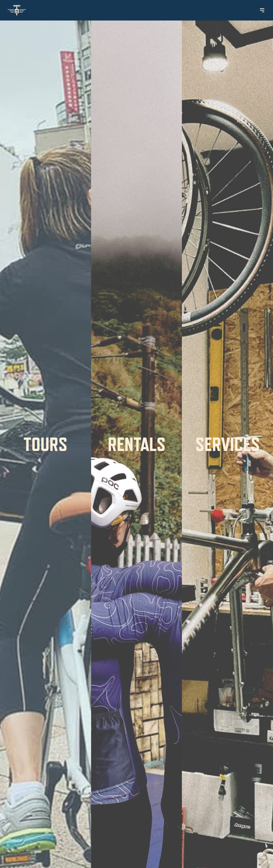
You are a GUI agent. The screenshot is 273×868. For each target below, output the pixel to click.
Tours (45, 444)
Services (228, 444)
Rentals (137, 444)
